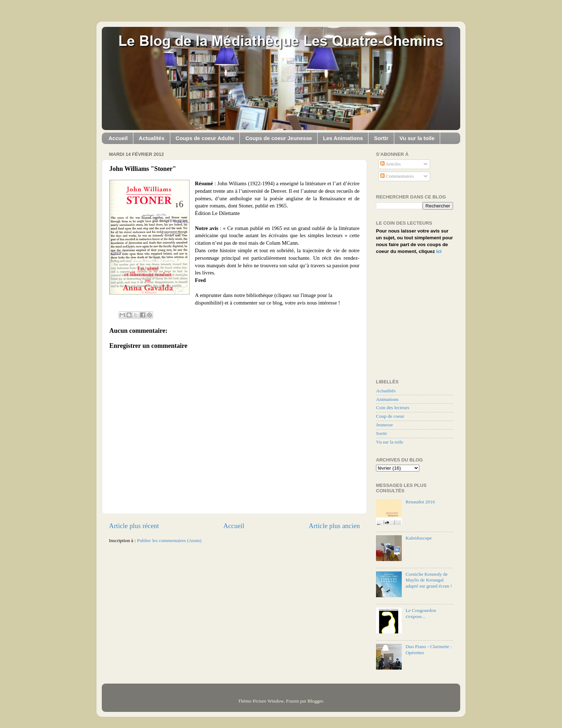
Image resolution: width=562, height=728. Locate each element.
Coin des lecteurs (393, 408)
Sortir (381, 138)
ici (439, 251)
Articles (390, 164)
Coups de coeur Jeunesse (278, 138)
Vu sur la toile (417, 138)
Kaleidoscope (418, 538)
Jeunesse (384, 425)
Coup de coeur (390, 416)
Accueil (118, 138)
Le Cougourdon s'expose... (421, 613)
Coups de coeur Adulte (205, 138)
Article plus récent (134, 526)
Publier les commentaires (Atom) (169, 540)
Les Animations (343, 138)
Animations (387, 399)
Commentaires (397, 176)
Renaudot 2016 (420, 502)
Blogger (315, 701)
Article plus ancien (334, 526)
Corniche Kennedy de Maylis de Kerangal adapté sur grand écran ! (429, 580)
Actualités (152, 138)
